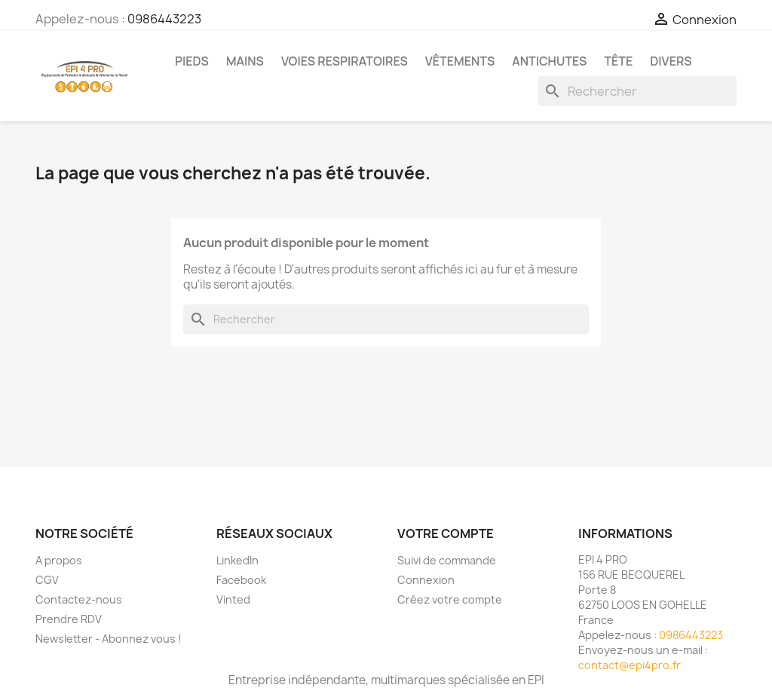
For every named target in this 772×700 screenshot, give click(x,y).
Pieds (192, 61)
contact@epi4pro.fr (630, 665)
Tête (618, 61)
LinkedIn (237, 560)
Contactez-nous (79, 599)
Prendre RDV (69, 619)
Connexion (426, 580)
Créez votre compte (450, 599)
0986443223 (164, 19)
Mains (245, 61)
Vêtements (460, 61)
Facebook (241, 580)
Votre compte (446, 533)
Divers (671, 61)
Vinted (233, 599)
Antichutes (549, 61)
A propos (59, 560)
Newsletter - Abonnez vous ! (109, 639)
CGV (47, 580)
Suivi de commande (447, 560)
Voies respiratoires (345, 61)
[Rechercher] (637, 91)
